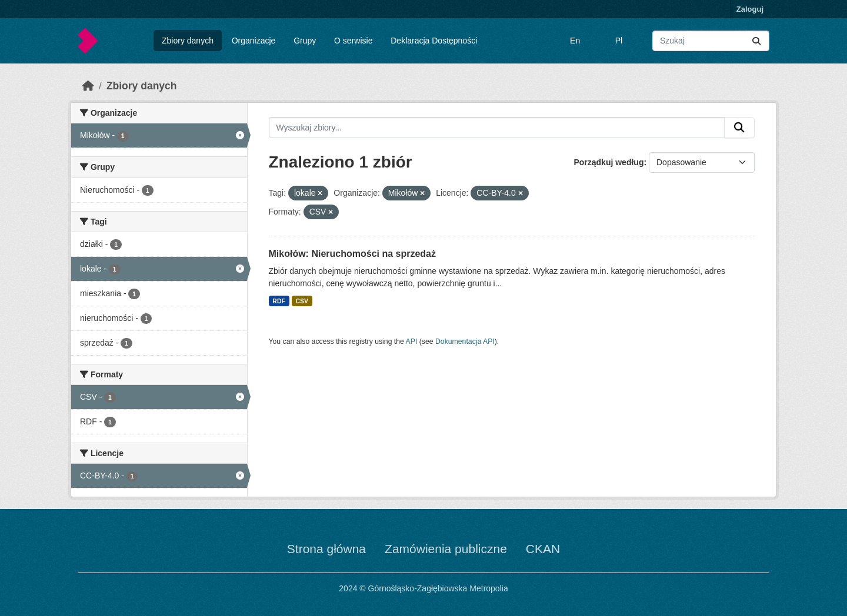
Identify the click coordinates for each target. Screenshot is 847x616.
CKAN (543, 549)
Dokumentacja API (465, 342)
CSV (302, 301)
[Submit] (756, 41)
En (575, 41)
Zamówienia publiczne (446, 549)
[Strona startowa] (88, 86)
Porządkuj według (608, 162)
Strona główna (326, 549)
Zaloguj (750, 9)
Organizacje (254, 41)
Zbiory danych (188, 41)
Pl (619, 41)
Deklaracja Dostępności (434, 41)
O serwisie (353, 41)
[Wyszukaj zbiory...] (711, 41)
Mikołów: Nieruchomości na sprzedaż (353, 254)
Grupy (305, 41)
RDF (279, 301)
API (412, 342)
